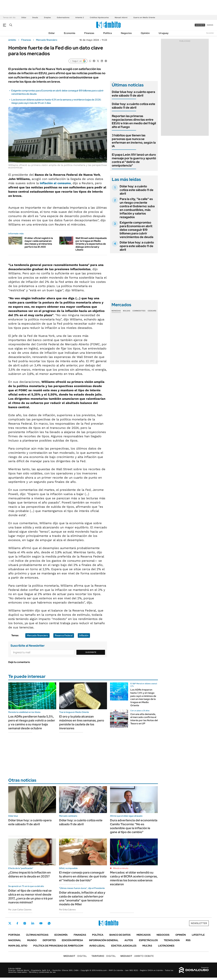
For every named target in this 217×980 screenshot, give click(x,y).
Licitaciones (166, 946)
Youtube (41, 923)
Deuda (35, 17)
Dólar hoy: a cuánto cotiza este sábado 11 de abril (134, 106)
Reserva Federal (64, 635)
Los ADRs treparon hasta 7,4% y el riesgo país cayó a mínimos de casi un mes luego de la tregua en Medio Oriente (143, 698)
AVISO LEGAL (97, 946)
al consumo (55, 183)
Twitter (10, 923)
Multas (147, 946)
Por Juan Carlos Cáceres (20, 910)
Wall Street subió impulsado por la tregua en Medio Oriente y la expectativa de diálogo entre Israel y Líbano (91, 244)
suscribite (200, 25)
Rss (188, 940)
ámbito (12, 40)
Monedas (116, 311)
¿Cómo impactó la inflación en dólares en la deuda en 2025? (30, 874)
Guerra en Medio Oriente (144, 17)
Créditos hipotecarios (99, 17)
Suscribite (91, 652)
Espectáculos (148, 940)
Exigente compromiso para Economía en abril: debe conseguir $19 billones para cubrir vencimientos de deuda (136, 230)
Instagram (25, 923)
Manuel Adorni (121, 17)
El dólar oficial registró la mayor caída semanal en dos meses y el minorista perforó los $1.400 (39, 242)
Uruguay (164, 33)
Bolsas (127, 311)
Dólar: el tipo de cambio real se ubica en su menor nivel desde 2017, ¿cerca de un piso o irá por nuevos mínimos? (31, 896)
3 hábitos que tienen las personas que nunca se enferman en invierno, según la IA (134, 141)
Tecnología (172, 940)
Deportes (49, 940)
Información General (104, 940)
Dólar (24, 17)
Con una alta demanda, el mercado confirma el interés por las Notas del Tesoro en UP (144, 719)
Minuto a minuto (121, 868)
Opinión (145, 33)
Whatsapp (49, 923)
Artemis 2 (80, 17)
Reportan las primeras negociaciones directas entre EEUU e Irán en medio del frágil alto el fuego (134, 121)
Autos (129, 940)
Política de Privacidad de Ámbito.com (58, 946)
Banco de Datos (120, 935)
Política (108, 33)
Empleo (47, 17)
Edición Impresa (72, 940)
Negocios (126, 33)
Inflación (84, 635)
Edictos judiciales (124, 946)
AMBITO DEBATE (137, 956)
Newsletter (210, 33)
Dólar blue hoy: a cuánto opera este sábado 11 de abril (133, 94)
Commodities (139, 311)
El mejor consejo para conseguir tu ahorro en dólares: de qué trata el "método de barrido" (83, 876)
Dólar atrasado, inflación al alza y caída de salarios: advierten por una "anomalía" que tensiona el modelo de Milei (82, 898)
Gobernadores (63, 17)
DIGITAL (75, 956)
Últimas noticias (37, 935)
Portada (14, 935)
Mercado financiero (47, 40)
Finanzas (89, 33)
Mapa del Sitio (18, 946)
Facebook (17, 923)
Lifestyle (198, 935)
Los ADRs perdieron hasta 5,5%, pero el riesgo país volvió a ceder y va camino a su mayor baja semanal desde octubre (32, 722)
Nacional (15, 940)
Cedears (152, 311)
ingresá (210, 25)
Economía (70, 33)
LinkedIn (33, 923)
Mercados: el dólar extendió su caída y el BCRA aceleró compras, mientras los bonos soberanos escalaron (134, 878)
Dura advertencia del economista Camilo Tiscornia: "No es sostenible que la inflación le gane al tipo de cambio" (134, 826)
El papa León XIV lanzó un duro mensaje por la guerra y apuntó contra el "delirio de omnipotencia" (134, 160)
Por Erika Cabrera (67, 910)
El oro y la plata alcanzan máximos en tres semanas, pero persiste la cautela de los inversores (82, 722)
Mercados (144, 935)
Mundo (32, 940)
